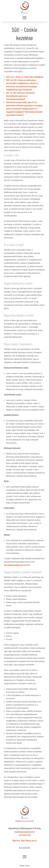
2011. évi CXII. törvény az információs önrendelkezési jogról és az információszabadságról (20, 96)
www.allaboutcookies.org (13, 565)
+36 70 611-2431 (25, 835)
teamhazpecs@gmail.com (25, 832)
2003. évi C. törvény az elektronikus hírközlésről (25, 77)
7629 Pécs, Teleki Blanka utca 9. (25, 841)
